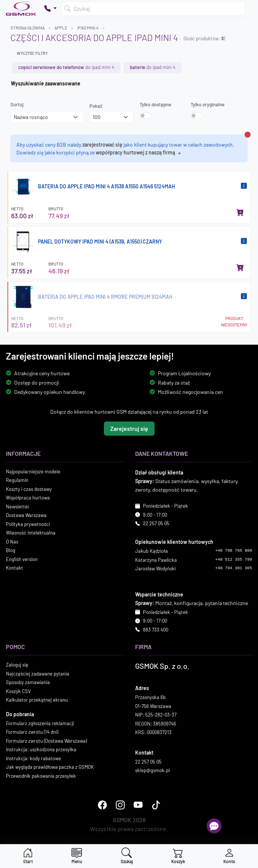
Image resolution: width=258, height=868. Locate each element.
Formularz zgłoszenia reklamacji (40, 723)
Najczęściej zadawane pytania (38, 674)
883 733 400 (156, 630)
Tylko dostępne (155, 104)
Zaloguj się (17, 665)
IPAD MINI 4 (88, 28)
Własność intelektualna (31, 533)
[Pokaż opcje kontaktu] (50, 9)
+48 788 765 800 (234, 551)
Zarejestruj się (129, 428)
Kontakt (15, 568)
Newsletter (18, 507)
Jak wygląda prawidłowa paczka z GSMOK (50, 767)
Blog (11, 551)
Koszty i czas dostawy (29, 489)
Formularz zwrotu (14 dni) (32, 732)
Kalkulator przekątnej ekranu (37, 700)
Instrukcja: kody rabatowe (34, 758)
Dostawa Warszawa (26, 516)
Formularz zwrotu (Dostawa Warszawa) (46, 741)
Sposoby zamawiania (28, 683)
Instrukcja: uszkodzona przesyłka (41, 750)
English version (22, 559)
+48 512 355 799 (234, 560)
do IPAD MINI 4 (66, 67)
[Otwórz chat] (214, 826)
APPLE (61, 28)
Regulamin (17, 480)
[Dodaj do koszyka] (240, 212)
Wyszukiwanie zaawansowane (46, 83)
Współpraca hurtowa (28, 498)
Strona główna (28, 28)
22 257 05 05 (156, 524)
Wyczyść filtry (32, 53)
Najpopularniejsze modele (33, 471)
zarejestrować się (102, 145)
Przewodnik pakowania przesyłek (41, 776)
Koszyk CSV (18, 691)
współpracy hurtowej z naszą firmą (139, 152)
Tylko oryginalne (208, 104)
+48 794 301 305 (234, 568)
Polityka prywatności (28, 524)
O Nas (12, 542)
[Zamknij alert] (248, 135)
